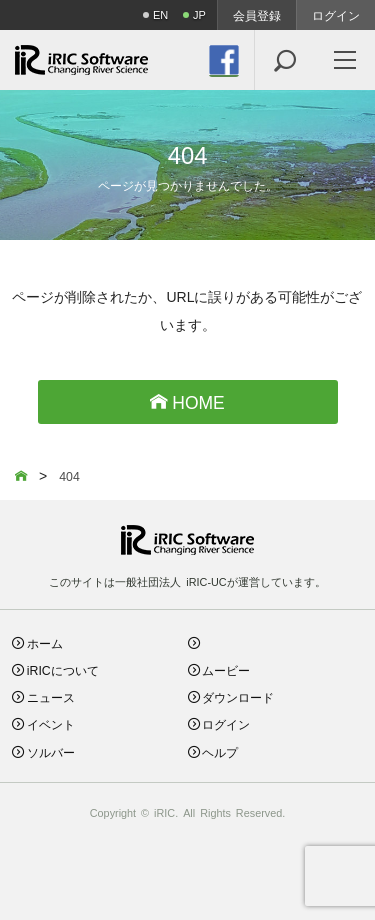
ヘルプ (220, 751)
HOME (187, 401)
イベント (51, 723)
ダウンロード (238, 696)
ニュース (51, 696)
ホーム (45, 642)
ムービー (226, 669)
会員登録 (257, 15)
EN (160, 14)
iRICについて (63, 669)
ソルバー (51, 751)
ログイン (336, 15)
